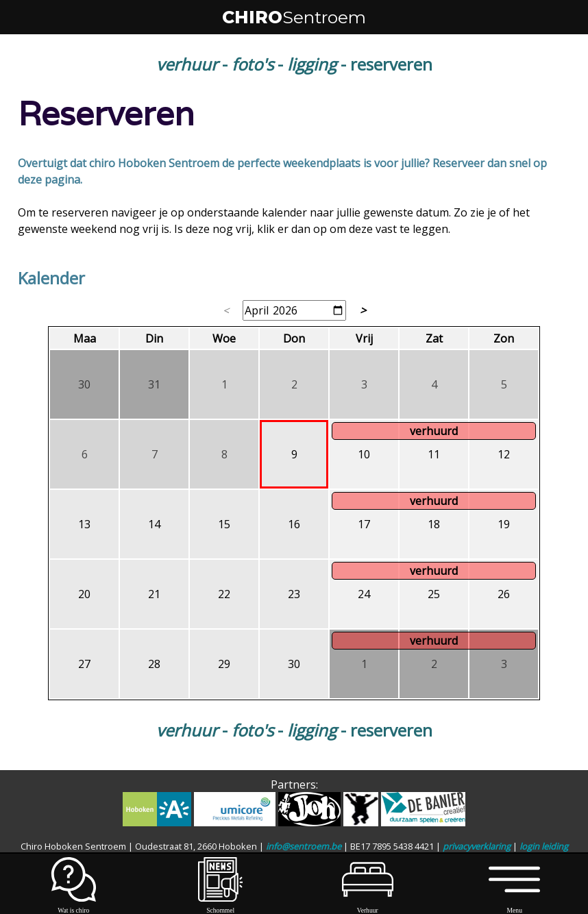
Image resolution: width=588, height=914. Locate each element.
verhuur (187, 64)
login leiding (544, 846)
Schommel (220, 906)
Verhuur (368, 906)
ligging (312, 64)
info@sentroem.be (304, 846)
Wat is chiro (74, 906)
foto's (253, 64)
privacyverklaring (477, 846)
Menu (514, 906)
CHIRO (294, 17)
